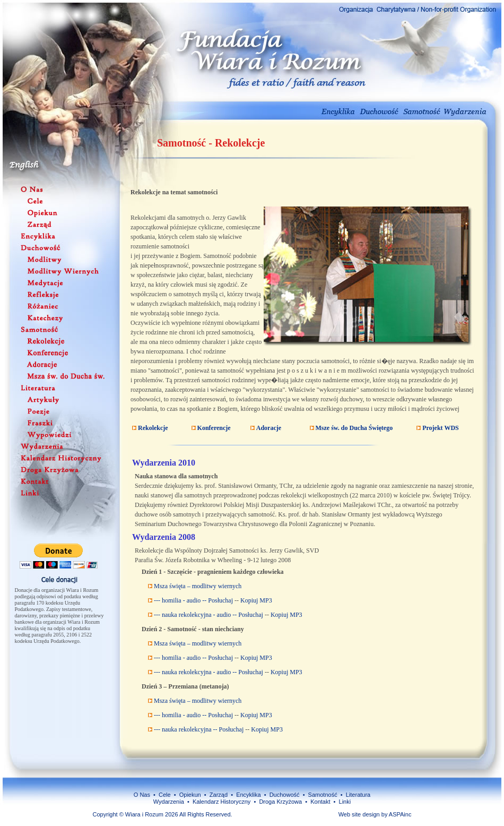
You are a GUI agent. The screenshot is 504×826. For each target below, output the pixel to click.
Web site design (359, 814)
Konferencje (213, 428)
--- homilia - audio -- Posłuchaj (193, 600)
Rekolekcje (152, 428)
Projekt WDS (440, 428)
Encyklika (248, 795)
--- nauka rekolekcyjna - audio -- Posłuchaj (208, 615)
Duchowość (285, 795)
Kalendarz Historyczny (221, 802)
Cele (165, 795)
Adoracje (268, 428)
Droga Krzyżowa (280, 802)
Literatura (358, 795)
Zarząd (219, 795)
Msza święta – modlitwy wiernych (197, 586)
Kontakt (320, 802)
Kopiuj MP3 (256, 600)
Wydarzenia (169, 802)
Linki (345, 802)
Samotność (322, 795)
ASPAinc (400, 814)
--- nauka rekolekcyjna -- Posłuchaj (198, 729)
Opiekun (190, 795)
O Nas (142, 795)
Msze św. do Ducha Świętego (354, 428)
